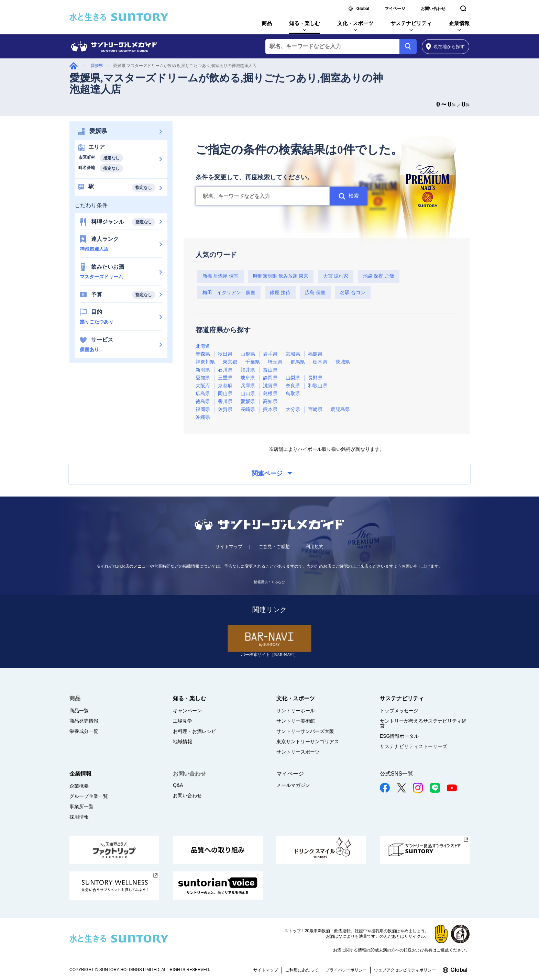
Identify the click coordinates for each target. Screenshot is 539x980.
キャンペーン (187, 711)
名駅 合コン (353, 293)
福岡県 (203, 409)
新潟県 (203, 370)
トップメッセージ (399, 711)
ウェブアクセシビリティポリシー (405, 970)
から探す (445, 47)
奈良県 (293, 386)
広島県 (203, 394)
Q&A (178, 785)
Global (363, 9)
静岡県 (270, 378)
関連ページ (272, 474)
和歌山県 (318, 386)
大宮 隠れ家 (336, 276)
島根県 (270, 394)
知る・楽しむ (305, 23)
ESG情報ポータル (399, 736)
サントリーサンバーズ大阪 (305, 731)
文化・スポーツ (355, 23)
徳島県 (203, 402)
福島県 (315, 354)
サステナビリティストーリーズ (414, 746)
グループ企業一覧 (89, 796)
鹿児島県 (340, 409)
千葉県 (253, 362)
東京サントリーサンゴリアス (308, 742)
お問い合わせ (433, 9)
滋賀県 (270, 386)
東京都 (230, 362)
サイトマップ (229, 547)
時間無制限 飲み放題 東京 (281, 276)
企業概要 (79, 786)
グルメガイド (74, 66)
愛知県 (203, 378)
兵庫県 (248, 386)
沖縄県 (203, 417)
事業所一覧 (81, 806)
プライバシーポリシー (346, 970)
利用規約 (315, 547)
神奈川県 (205, 362)
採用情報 (79, 817)
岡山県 (225, 394)
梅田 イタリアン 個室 (229, 293)
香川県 (225, 402)
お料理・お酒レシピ (195, 731)
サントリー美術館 (296, 721)
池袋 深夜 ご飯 (379, 276)
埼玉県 (275, 362)
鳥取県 (293, 394)
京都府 (225, 386)
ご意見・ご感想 (274, 547)
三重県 (225, 378)
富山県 (270, 370)
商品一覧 (79, 711)
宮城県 (293, 354)
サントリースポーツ (298, 752)
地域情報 (183, 742)
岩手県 (270, 354)
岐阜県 (248, 378)
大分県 (293, 409)
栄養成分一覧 (84, 731)
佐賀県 (225, 409)
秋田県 (225, 354)
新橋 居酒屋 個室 (221, 276)
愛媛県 (97, 66)
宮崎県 (315, 409)
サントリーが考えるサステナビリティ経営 (423, 723)
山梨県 (293, 378)
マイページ (395, 9)
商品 (267, 23)
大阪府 (203, 386)
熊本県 (270, 409)
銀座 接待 (280, 293)
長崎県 (248, 409)
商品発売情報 (84, 721)
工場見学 (183, 721)
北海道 (203, 346)
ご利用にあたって (302, 970)
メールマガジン (293, 785)
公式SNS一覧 (397, 774)
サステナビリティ (411, 23)
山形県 (248, 354)
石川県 (225, 370)
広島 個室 (315, 293)
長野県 (315, 378)
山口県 (248, 394)
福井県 (248, 370)
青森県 (203, 354)
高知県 (270, 402)
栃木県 (320, 362)
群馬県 (298, 362)
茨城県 (343, 362)
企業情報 (459, 23)
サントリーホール (296, 711)
